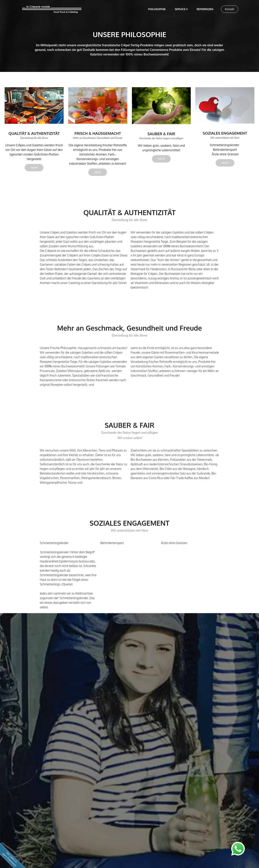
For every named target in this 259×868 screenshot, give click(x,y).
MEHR (34, 168)
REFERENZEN (205, 9)
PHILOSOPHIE (157, 9)
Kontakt (230, 9)
